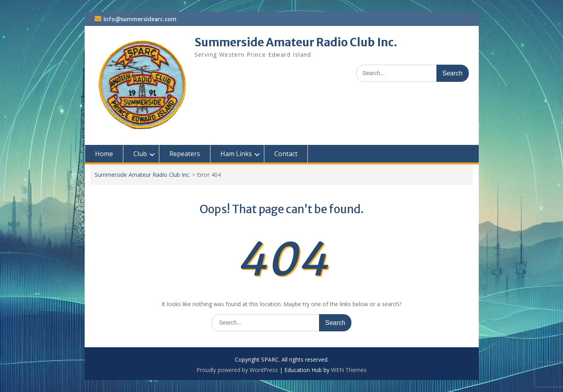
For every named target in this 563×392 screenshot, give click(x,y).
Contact (286, 154)
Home (104, 154)
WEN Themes (349, 370)
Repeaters (185, 154)
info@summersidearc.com (140, 19)
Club (140, 154)
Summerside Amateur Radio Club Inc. (296, 42)
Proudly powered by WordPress (237, 370)
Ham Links (236, 154)
